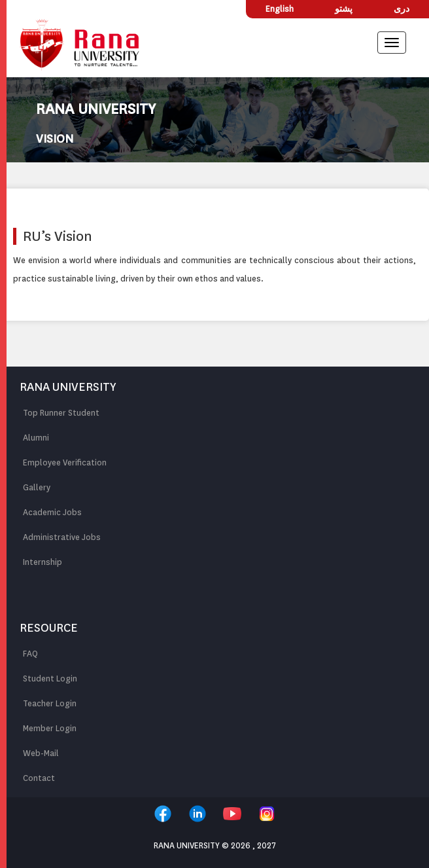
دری (402, 9)
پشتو (344, 9)
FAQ (30, 654)
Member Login (50, 728)
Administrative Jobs (62, 537)
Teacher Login (50, 703)
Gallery (37, 487)
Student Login (50, 678)
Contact (39, 778)
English (280, 9)
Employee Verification (65, 462)
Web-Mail (41, 753)
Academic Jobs (52, 512)
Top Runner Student (61, 413)
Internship (43, 562)
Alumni (36, 438)
